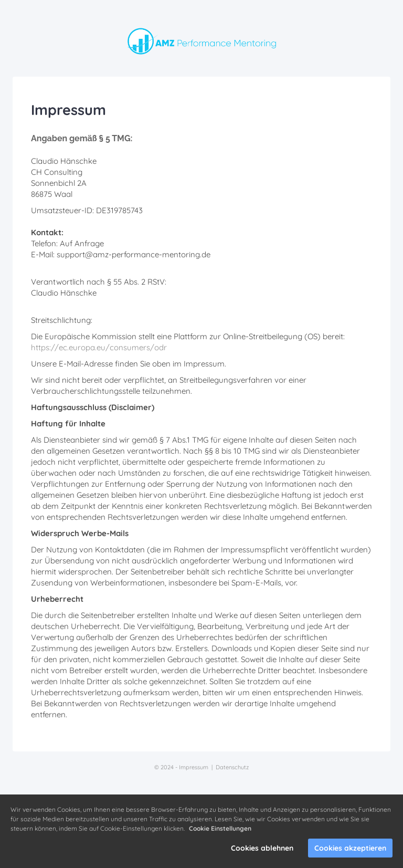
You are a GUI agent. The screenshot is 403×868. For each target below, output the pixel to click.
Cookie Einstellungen (220, 828)
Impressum (194, 767)
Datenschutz (232, 767)
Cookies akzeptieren (350, 848)
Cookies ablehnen (262, 848)
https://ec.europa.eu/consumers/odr (99, 347)
